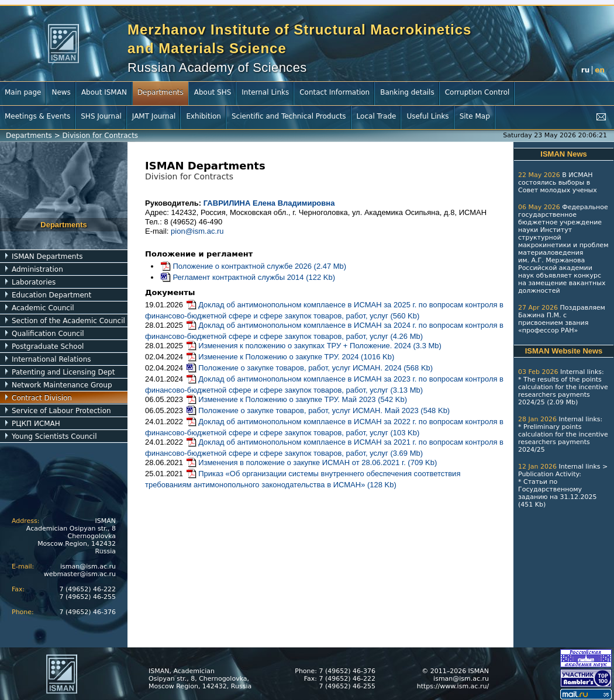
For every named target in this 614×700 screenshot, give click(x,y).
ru (585, 70)
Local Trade (377, 116)
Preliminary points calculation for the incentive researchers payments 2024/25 (563, 438)
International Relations (51, 359)
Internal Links (265, 92)
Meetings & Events (37, 116)
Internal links (581, 372)
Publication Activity (549, 474)
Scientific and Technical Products (289, 116)
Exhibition (203, 116)
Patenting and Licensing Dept (63, 372)
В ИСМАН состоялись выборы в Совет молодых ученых (558, 183)
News (61, 92)
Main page (23, 92)
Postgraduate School (48, 346)
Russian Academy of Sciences (217, 67)
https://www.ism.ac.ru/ (453, 686)
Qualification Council (48, 334)
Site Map (475, 116)
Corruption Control (477, 92)
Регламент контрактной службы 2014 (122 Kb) (247, 277)
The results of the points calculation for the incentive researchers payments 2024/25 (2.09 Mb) (563, 391)
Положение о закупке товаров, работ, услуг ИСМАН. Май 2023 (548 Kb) (318, 410)
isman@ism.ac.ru (88, 566)
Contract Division (42, 398)
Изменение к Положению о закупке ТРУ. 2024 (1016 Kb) (290, 357)
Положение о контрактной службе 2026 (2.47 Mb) (253, 266)
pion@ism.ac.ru (197, 231)
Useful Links (427, 116)
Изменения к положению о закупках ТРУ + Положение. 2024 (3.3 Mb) (313, 346)
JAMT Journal (154, 116)
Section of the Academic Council (68, 321)
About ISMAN (104, 92)
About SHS (213, 92)
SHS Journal (101, 116)
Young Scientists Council (54, 436)
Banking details (407, 92)
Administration (37, 269)
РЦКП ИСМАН (36, 424)
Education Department (51, 295)
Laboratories (34, 282)
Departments (161, 92)
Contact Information (334, 92)
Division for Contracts (101, 136)
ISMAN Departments (47, 257)
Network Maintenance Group (62, 385)
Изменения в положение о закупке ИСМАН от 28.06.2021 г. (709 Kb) (311, 462)
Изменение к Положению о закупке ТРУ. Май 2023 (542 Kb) (296, 399)
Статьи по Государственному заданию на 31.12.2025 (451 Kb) (557, 493)
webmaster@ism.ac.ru (80, 574)
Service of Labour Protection (61, 411)
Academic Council (43, 308)
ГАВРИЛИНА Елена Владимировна (269, 203)
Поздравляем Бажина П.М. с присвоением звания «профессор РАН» (562, 319)
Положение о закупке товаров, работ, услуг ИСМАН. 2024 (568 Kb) (309, 368)
